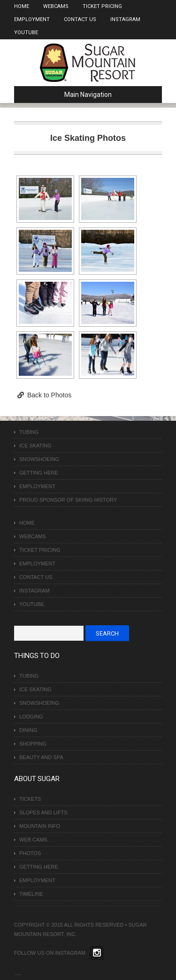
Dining (28, 730)
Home (22, 6)
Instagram (125, 19)
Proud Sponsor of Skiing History (68, 500)
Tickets (30, 799)
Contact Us (80, 19)
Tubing (29, 432)
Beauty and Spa (41, 757)
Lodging (31, 717)
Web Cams (33, 840)
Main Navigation (67, 95)
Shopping (33, 744)
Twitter (97, 953)
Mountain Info (40, 826)
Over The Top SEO (18, 975)
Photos (30, 853)
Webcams (56, 6)
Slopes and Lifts (43, 812)
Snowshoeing (39, 459)
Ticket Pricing (102, 6)
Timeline (31, 894)
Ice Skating (35, 446)
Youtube (26, 33)
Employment (32, 19)
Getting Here (39, 473)
